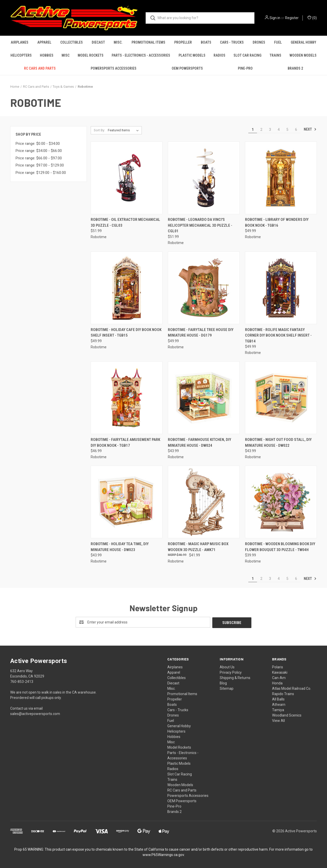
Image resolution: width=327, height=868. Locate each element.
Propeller (183, 42)
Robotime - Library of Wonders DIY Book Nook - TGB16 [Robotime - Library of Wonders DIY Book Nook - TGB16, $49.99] (277, 222)
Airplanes (20, 42)
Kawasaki (280, 672)
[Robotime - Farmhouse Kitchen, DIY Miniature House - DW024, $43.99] (204, 398)
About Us (227, 667)
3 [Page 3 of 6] (270, 130)
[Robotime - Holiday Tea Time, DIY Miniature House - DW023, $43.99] (127, 502)
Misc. (118, 42)
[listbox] (124, 130)
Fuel (278, 42)
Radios (219, 55)
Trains (275, 55)
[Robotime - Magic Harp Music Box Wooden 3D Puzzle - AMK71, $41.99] (204, 502)
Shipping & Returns (235, 677)
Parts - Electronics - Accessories (141, 55)
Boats (206, 42)
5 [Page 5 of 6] (287, 130)
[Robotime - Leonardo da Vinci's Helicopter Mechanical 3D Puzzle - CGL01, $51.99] (204, 178)
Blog (223, 683)
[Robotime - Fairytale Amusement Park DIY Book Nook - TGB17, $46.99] (127, 398)
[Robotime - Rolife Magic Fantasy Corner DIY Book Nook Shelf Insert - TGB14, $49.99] (281, 288)
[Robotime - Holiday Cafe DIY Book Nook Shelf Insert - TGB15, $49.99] (127, 288)
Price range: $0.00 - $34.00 (38, 144)
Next (310, 129)
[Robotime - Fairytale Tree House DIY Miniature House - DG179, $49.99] (204, 288)
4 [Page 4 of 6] (279, 130)
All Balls (278, 699)
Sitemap (227, 688)
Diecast (98, 42)
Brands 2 (295, 68)
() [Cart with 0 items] (312, 18)
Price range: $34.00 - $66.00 (39, 151)
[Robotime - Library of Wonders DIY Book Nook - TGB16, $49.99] (281, 178)
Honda (277, 683)
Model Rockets (91, 55)
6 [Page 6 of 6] (296, 130)
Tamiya (278, 709)
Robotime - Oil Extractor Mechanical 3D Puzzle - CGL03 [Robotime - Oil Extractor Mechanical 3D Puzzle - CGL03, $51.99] (125, 222)
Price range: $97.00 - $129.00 (40, 165)
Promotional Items (148, 42)
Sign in (275, 18)
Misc (66, 55)
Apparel (44, 42)
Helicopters (21, 55)
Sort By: (99, 130)
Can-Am (279, 677)
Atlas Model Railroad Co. (292, 688)
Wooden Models (303, 55)
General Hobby (303, 42)
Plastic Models (192, 55)
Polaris (278, 667)
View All (278, 720)
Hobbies (47, 55)
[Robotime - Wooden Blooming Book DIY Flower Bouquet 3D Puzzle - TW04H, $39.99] (281, 502)
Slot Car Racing (247, 55)
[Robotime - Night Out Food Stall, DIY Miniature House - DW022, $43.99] (281, 398)
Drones (259, 42)
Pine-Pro (245, 68)
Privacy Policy (231, 672)
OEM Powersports (187, 68)
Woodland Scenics (287, 715)
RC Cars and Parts (40, 68)
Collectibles (72, 42)
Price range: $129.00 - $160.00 (41, 173)
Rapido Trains (283, 693)
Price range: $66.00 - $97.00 (39, 158)
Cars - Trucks (232, 42)
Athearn (279, 704)
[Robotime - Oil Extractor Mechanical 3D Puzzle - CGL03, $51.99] (127, 178)
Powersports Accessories (114, 68)
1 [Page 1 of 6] (253, 130)
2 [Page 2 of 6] (261, 130)
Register (292, 18)
